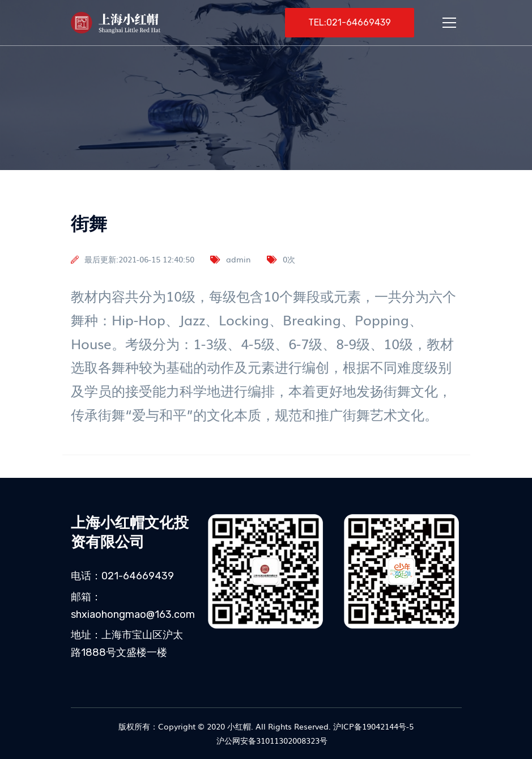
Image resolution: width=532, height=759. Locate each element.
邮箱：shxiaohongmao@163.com (133, 606)
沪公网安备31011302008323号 (271, 740)
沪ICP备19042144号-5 (373, 726)
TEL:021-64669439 (350, 22)
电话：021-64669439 (122, 576)
